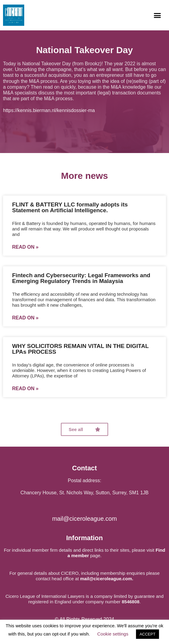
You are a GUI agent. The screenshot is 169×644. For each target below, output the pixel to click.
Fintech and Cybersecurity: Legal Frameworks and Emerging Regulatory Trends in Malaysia (81, 278)
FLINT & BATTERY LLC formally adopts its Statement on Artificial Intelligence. (70, 207)
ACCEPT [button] (148, 634)
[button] (157, 15)
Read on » (25, 247)
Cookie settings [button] (113, 634)
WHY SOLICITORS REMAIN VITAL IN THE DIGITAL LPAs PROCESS (80, 349)
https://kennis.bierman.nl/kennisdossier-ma (49, 110)
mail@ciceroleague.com (85, 519)
